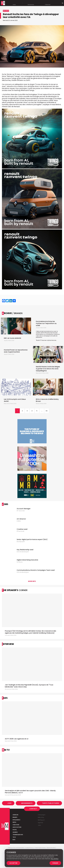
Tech (14, 837)
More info (32, 581)
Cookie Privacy (29, 848)
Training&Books (18, 835)
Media (14, 822)
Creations (16, 825)
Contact (33, 809)
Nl (63, 3)
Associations (17, 827)
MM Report (41, 820)
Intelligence (16, 820)
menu (14, 3)
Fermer (55, 863)
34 (47, 411)
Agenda (40, 823)
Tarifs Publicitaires (51, 803)
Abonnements (27, 803)
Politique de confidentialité (16, 848)
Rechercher (31, 3)
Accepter (13, 863)
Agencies (15, 815)
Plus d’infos (55, 859)
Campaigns (42, 815)
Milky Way (41, 817)
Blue (14, 840)
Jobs (9, 803)
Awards (15, 832)
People (15, 830)
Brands (15, 817)
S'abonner (48, 3)
